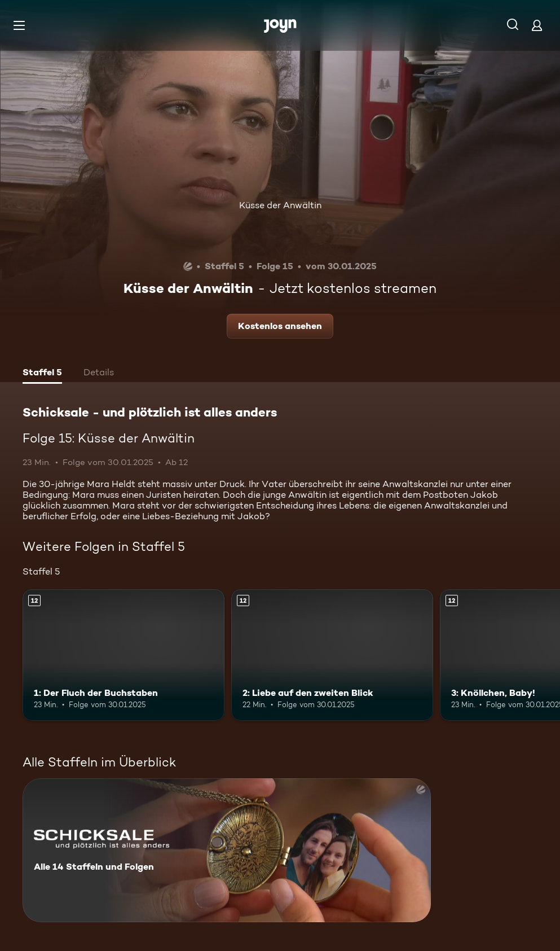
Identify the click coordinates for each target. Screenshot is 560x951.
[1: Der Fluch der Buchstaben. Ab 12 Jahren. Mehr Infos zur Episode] (124, 655)
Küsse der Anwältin (280, 205)
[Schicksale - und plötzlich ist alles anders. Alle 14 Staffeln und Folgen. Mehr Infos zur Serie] (227, 850)
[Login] (537, 25)
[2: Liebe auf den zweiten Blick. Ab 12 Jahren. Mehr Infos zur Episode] (332, 655)
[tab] (42, 374)
